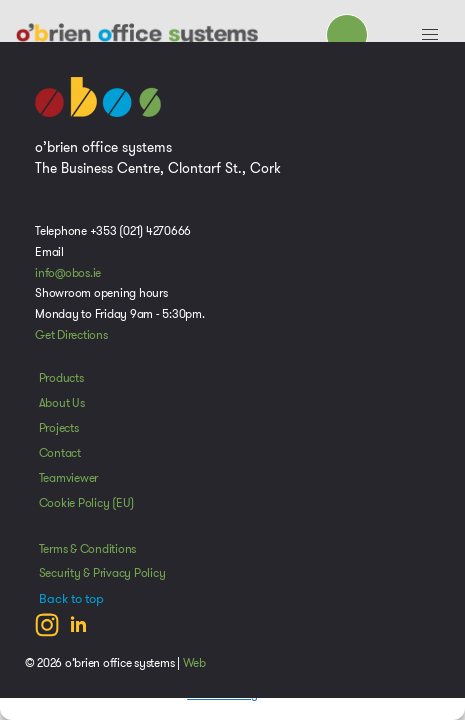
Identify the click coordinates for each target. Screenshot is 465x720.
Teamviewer (69, 478)
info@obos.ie (68, 273)
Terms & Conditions (88, 549)
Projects (59, 428)
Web (194, 663)
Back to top (71, 599)
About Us (62, 403)
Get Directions (71, 335)
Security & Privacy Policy (102, 573)
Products (61, 378)
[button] (430, 35)
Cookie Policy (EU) (87, 503)
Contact (60, 453)
